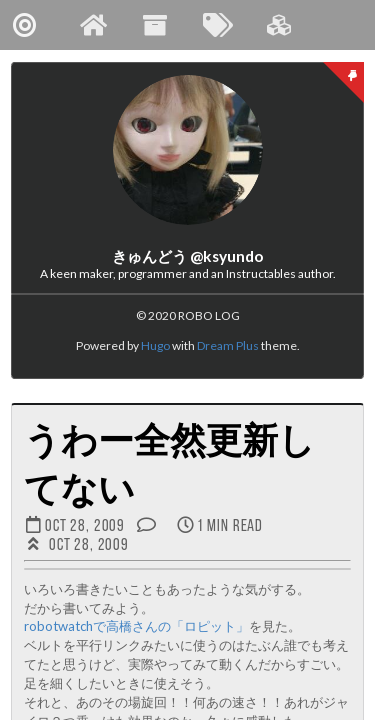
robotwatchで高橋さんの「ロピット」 (136, 626)
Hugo (155, 345)
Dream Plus (228, 345)
